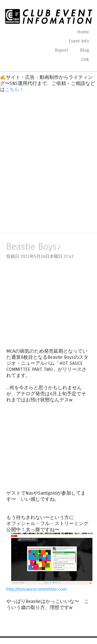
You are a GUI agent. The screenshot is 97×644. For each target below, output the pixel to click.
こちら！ (14, 90)
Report (61, 50)
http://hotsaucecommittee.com (37, 589)
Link (85, 59)
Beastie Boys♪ (34, 247)
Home (83, 32)
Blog (85, 50)
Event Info (79, 41)
